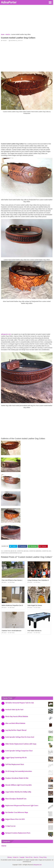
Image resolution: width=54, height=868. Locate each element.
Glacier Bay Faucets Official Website (17, 716)
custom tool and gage (23, 551)
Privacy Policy (43, 857)
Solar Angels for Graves (35, 605)
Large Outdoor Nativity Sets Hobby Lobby (18, 792)
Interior (4, 41)
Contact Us (16, 857)
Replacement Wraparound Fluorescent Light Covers (22, 806)
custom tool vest (47, 551)
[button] (50, 2)
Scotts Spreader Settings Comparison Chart (19, 751)
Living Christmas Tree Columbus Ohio (39, 580)
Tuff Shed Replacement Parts (15, 764)
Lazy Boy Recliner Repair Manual (16, 730)
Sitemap (10, 857)
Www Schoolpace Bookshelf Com (16, 799)
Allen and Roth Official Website (15, 723)
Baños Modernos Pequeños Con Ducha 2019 (15, 605)
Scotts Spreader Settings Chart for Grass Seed (20, 737)
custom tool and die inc (10, 551)
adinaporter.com (6, 334)
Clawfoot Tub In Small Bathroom (12, 631)
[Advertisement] (27, 20)
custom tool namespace (35, 551)
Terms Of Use (29, 857)
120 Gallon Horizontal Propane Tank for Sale (20, 703)
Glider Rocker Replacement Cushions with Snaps (21, 744)
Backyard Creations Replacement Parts (18, 833)
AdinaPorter (9, 2)
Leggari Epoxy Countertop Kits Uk (16, 758)
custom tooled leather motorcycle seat (11, 553)
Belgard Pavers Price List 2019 (15, 819)
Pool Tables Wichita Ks (35, 631)
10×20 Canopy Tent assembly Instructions (19, 771)
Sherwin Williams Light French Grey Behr (19, 785)
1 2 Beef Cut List (10, 826)
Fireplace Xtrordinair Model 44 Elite (17, 778)
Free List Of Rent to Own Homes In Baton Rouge (17, 580)
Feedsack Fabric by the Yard (14, 710)
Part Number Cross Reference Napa (17, 812)
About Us (36, 857)
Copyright (22, 857)
